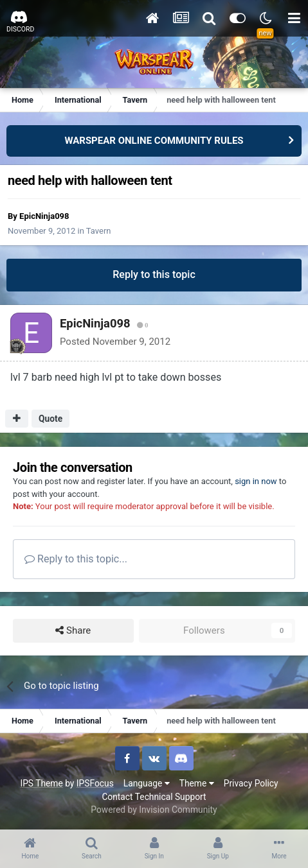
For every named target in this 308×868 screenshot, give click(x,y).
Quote (50, 419)
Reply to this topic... (76, 559)
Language (147, 783)
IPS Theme (41, 783)
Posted (115, 342)
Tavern (99, 231)
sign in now (256, 481)
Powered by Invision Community (154, 810)
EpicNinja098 (44, 216)
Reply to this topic (154, 274)
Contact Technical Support (154, 797)
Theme (197, 783)
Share (73, 631)
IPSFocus (95, 783)
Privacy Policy (251, 783)
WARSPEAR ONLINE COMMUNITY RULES (154, 141)
